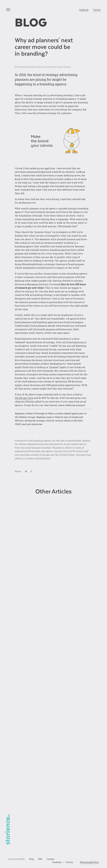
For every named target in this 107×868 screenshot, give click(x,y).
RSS (40, 859)
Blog (31, 23)
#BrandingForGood (89, 862)
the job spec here (24, 398)
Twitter (97, 10)
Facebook (84, 10)
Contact (51, 859)
